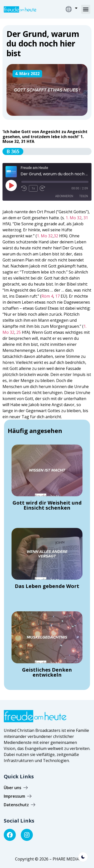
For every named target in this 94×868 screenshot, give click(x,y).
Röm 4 (47, 296)
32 (56, 236)
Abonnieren (64, 196)
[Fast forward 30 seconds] (44, 188)
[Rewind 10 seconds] (24, 188)
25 (19, 332)
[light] (83, 857)
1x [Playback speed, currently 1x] (33, 188)
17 (57, 296)
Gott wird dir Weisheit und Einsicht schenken (47, 505)
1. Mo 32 (74, 218)
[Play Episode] (11, 185)
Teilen (84, 196)
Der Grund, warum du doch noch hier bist (43, 43)
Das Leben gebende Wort (47, 586)
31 (86, 218)
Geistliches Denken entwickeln (47, 672)
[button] (86, 9)
